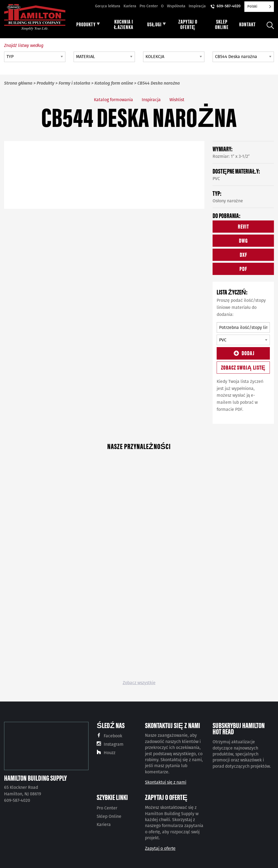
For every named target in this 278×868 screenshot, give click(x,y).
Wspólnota (176, 6)
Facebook (113, 736)
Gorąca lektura (108, 6)
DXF (243, 254)
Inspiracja (197, 6)
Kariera (130, 6)
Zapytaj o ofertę (160, 848)
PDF (243, 268)
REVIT (243, 226)
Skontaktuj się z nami (166, 782)
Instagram (114, 744)
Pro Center (149, 6)
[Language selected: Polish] (259, 7)
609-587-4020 (229, 6)
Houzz (110, 753)
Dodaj (243, 353)
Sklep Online (109, 816)
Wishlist (177, 100)
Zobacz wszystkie (139, 683)
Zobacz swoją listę (243, 367)
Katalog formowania (113, 100)
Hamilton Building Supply (35, 778)
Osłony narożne (228, 201)
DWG (243, 240)
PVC (216, 179)
